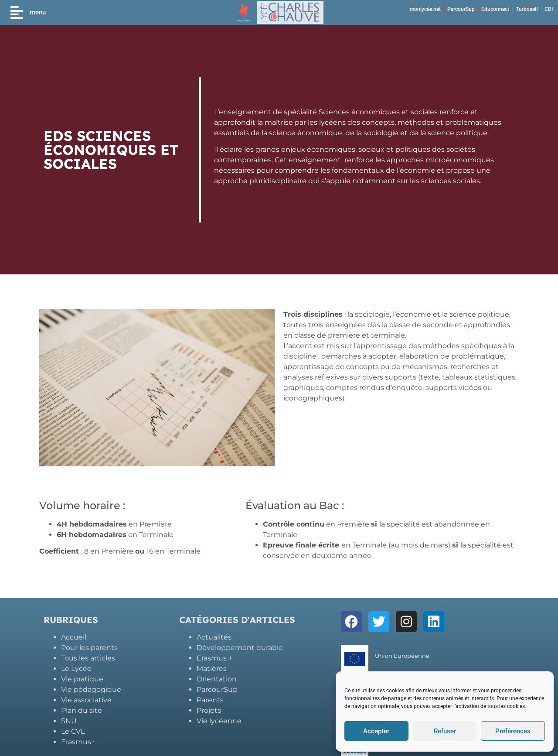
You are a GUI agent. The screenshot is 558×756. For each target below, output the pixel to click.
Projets (209, 710)
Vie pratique (82, 679)
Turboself (527, 9)
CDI (549, 9)
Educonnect (495, 9)
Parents (210, 700)
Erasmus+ (78, 742)
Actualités (214, 637)
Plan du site (82, 710)
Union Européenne (402, 656)
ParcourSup (461, 9)
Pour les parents (89, 648)
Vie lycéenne (219, 721)
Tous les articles (88, 658)
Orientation (217, 679)
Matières (212, 669)
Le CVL (73, 731)
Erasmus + (214, 658)
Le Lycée (76, 669)
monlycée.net (425, 9)
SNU (69, 721)
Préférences (513, 731)
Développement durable (240, 648)
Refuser (445, 731)
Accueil (74, 637)
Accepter (376, 731)
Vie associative (86, 700)
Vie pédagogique (91, 689)
